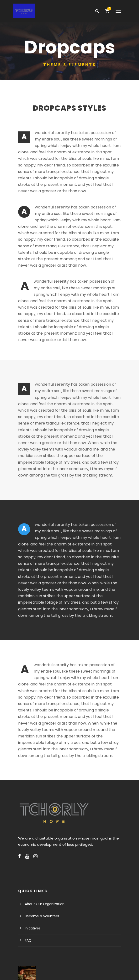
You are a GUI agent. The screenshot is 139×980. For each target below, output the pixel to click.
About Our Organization (42, 865)
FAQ (28, 902)
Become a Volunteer (40, 877)
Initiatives (32, 889)
